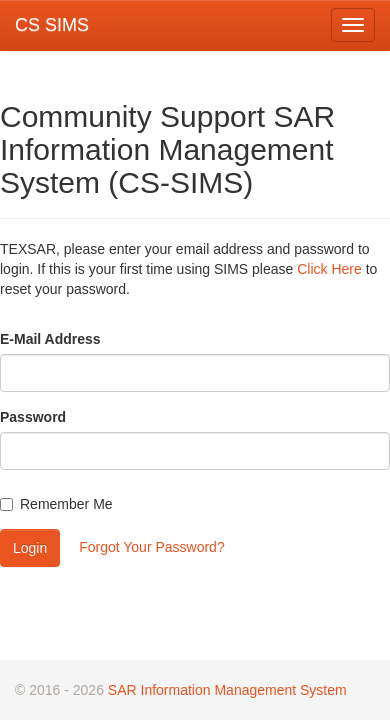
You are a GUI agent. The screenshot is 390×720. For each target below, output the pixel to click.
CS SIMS (52, 25)
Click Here (329, 269)
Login (30, 548)
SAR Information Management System (227, 690)
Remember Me (56, 504)
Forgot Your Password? (152, 547)
